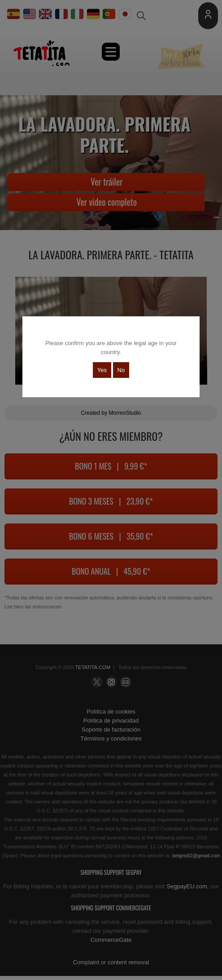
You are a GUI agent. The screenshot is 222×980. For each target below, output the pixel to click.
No (121, 370)
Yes (102, 370)
